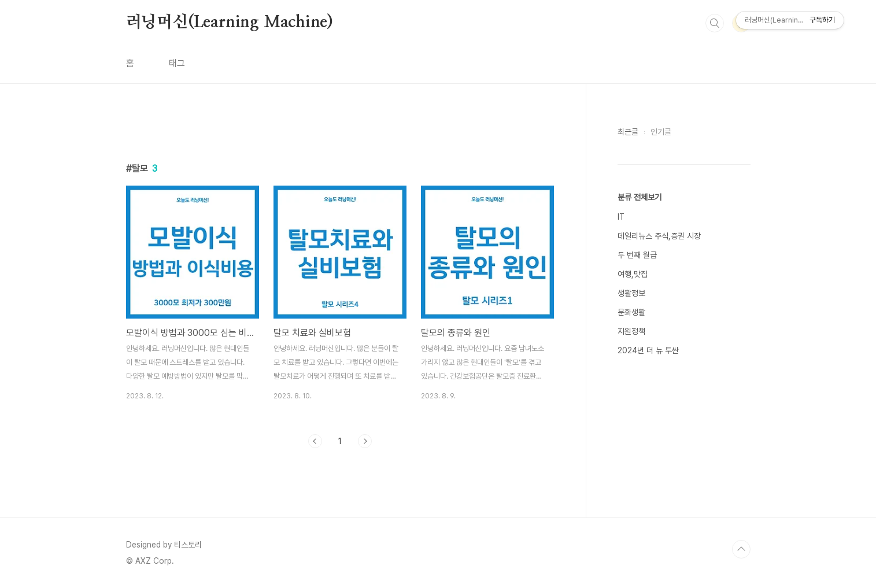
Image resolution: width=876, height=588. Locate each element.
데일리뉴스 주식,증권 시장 (659, 236)
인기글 (661, 132)
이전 (315, 441)
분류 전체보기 (640, 197)
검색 (715, 23)
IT (621, 217)
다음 (365, 441)
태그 (177, 63)
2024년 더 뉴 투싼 (648, 350)
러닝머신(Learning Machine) (230, 23)
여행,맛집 (633, 274)
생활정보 (631, 293)
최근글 (628, 132)
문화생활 (631, 312)
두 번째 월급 (637, 255)
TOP (741, 549)
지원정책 (631, 331)
